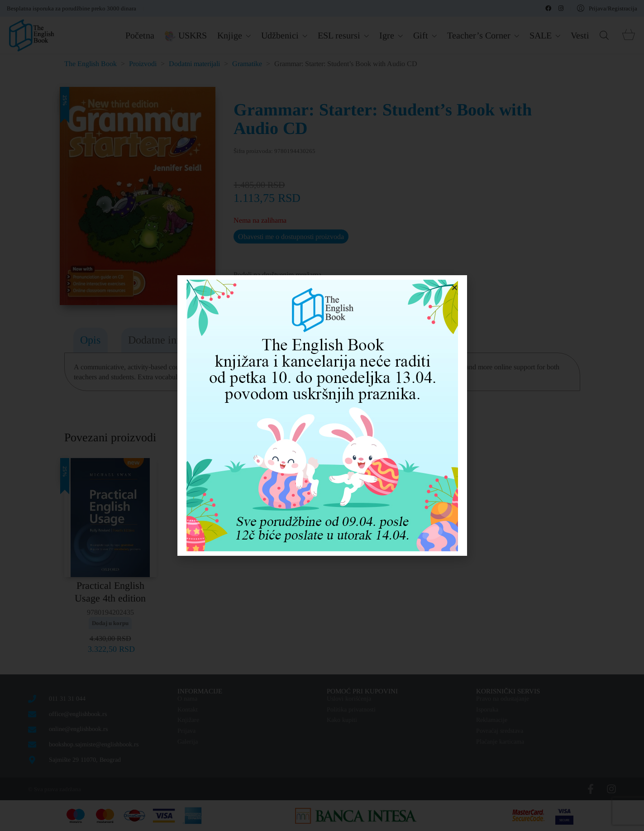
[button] (455, 288)
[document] (322, 415)
